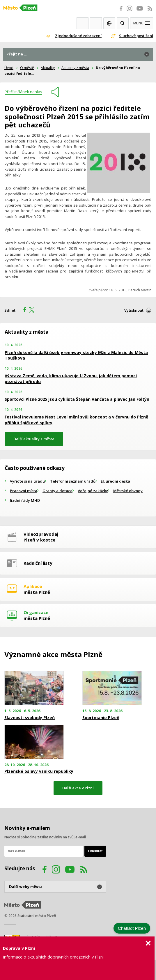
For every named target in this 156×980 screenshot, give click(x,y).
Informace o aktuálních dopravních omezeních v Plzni (53, 957)
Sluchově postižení (136, 36)
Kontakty (96, 23)
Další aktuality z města (34, 439)
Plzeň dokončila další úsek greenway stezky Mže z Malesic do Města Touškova (76, 355)
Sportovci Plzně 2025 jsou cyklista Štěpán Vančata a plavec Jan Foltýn (77, 399)
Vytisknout (134, 310)
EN (109, 23)
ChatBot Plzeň (132, 928)
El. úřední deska (115, 481)
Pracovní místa (24, 491)
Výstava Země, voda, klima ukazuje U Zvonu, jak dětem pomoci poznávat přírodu (71, 379)
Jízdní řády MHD (25, 500)
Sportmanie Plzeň (101, 718)
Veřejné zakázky (93, 491)
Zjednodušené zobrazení (78, 36)
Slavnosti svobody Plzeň (30, 718)
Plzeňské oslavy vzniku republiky (39, 771)
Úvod (9, 68)
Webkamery (83, 23)
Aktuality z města (75, 68)
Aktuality (48, 68)
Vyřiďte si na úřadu (27, 481)
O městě (27, 68)
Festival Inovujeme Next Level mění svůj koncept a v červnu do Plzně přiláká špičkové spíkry (76, 420)
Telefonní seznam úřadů (73, 481)
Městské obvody (128, 491)
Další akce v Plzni (78, 788)
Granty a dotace (57, 491)
